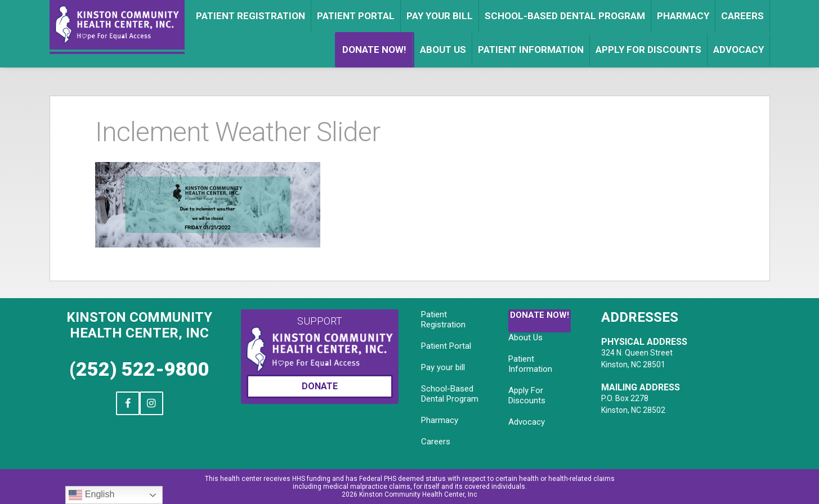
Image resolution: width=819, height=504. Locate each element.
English (91, 495)
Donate (320, 386)
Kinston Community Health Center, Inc (139, 325)
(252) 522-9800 (139, 369)
